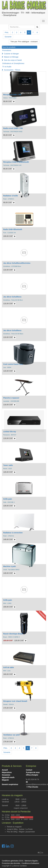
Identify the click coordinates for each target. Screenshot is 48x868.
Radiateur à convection (13, 533)
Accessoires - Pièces (12, 70)
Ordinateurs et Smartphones (13, 63)
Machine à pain (10, 566)
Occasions (6, 775)
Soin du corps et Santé (13, 60)
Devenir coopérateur (10, 784)
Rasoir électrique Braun (13, 634)
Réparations (7, 772)
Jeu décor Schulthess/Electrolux (17, 263)
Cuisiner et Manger (11, 54)
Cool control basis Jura (13, 364)
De (42, 853)
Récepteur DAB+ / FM (12, 95)
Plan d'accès (33, 787)
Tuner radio (8, 465)
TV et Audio (7, 67)
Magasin (5, 780)
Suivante (8, 37)
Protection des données (11, 863)
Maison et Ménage (11, 57)
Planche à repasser (11, 398)
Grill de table (9, 667)
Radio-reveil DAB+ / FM (13, 128)
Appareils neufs (8, 777)
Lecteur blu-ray (10, 432)
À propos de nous (33, 772)
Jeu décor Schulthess (12, 297)
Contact (29, 770)
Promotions (7, 50)
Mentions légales (31, 861)
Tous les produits (9, 47)
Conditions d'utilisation (30, 863)
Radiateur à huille (11, 196)
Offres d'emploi (32, 775)
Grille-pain (8, 499)
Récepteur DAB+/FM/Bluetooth (16, 162)
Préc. (7, 32)
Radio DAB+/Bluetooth (13, 229)
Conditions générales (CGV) (13, 861)
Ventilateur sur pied (11, 735)
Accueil (5, 770)
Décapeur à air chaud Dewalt (15, 701)
